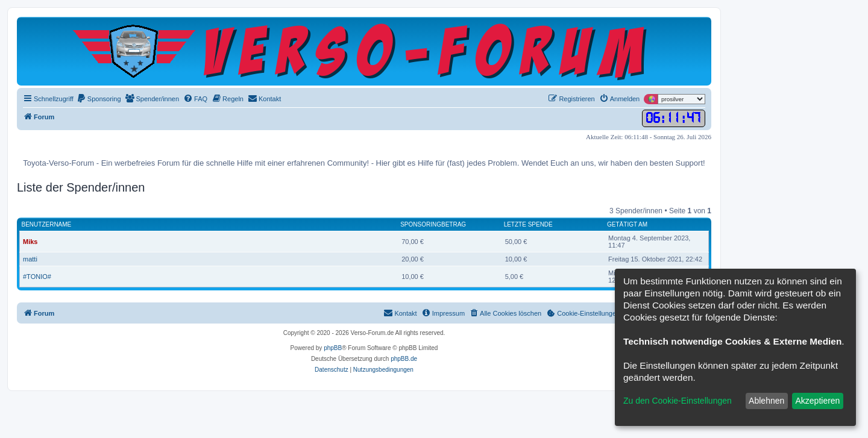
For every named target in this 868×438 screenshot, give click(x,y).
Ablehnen (766, 401)
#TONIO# (37, 277)
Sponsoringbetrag (433, 224)
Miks (30, 242)
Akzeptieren (817, 401)
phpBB (333, 348)
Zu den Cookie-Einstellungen (678, 401)
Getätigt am (627, 224)
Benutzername (47, 224)
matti (30, 259)
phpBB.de (404, 359)
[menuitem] (99, 99)
